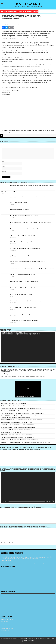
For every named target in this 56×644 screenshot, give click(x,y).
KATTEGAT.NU (28, 4)
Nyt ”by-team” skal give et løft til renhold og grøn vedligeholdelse (25, 248)
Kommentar (5, 147)
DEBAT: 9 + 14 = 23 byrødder (14, 432)
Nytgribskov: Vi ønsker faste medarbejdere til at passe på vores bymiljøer (27, 301)
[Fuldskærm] (53, 501)
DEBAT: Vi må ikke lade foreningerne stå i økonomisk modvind (24, 440)
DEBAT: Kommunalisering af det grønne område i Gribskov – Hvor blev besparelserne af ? (31, 222)
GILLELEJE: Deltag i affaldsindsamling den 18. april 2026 (23, 307)
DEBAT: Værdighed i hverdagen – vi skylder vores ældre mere (20, 425)
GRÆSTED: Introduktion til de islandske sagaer (21, 411)
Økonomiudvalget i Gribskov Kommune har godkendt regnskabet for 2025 (27, 262)
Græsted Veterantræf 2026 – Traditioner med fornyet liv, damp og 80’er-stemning (29, 288)
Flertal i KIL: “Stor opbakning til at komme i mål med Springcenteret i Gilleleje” (28, 196)
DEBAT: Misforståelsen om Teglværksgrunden (24, 427)
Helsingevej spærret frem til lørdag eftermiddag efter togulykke (25, 229)
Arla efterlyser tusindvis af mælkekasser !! (19, 406)
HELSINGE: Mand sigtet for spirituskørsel (19, 209)
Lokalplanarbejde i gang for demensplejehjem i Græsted (23, 255)
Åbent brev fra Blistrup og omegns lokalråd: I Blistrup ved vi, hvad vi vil (34, 442)
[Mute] (50, 501)
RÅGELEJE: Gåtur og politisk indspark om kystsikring (22, 437)
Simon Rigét (4, 432)
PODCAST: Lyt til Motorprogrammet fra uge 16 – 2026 (22, 235)
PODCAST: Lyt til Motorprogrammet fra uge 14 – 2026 (22, 314)
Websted (4, 171)
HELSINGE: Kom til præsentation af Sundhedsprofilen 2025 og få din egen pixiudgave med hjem (32, 185)
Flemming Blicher (5, 437)
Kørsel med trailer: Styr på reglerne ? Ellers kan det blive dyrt (24, 320)
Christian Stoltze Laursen (7, 427)
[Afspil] (3, 501)
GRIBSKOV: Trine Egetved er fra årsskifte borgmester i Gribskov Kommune (26, 413)
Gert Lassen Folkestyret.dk (9, 442)
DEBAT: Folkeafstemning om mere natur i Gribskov (20, 422)
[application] (28, 347)
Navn (3, 161)
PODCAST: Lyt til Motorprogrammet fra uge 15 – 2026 (22, 275)
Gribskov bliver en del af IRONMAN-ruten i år (11, 192)
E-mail (3, 166)
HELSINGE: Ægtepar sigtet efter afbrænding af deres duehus (24, 216)
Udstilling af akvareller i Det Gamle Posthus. (17, 403)
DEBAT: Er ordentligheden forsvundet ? (19, 203)
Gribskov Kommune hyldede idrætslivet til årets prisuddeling (24, 281)
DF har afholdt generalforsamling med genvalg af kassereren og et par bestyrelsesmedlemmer (32, 268)
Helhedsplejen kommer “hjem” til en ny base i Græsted (23, 242)
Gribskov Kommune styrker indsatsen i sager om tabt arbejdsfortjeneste (24, 408)
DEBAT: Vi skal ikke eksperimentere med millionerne (22, 294)
